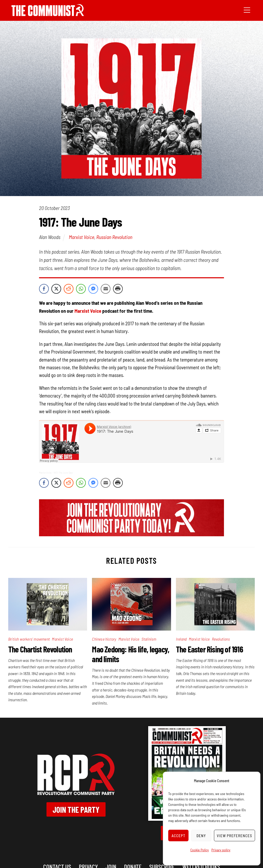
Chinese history (104, 639)
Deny (201, 836)
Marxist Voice (82, 237)
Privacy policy (221, 850)
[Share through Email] (106, 289)
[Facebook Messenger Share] (93, 289)
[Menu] (247, 10)
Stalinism (149, 639)
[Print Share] (118, 289)
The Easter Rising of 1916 (209, 649)
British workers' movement (29, 639)
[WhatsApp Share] (81, 289)
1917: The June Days (63, 473)
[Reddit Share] (69, 289)
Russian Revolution (114, 237)
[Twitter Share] (56, 289)
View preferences (234, 836)
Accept (179, 836)
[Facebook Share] (44, 289)
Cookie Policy (200, 850)
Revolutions (221, 639)
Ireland (181, 639)
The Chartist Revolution (40, 649)
